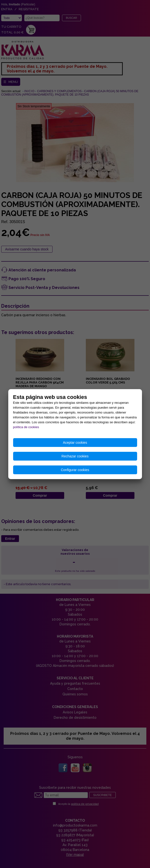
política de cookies (26, 427)
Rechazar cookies (75, 456)
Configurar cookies (75, 470)
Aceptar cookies (75, 443)
